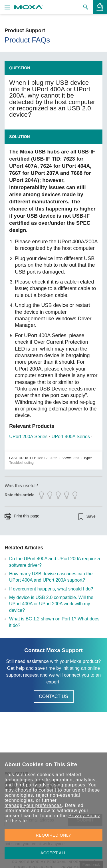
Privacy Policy (84, 816)
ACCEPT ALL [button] (54, 853)
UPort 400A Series (71, 437)
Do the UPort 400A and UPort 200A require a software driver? (54, 562)
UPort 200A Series (28, 437)
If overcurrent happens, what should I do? (51, 589)
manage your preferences (33, 805)
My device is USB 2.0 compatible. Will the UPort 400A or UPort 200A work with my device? (51, 604)
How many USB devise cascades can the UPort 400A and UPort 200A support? (51, 577)
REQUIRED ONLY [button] (54, 835)
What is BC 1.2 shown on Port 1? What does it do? (54, 622)
